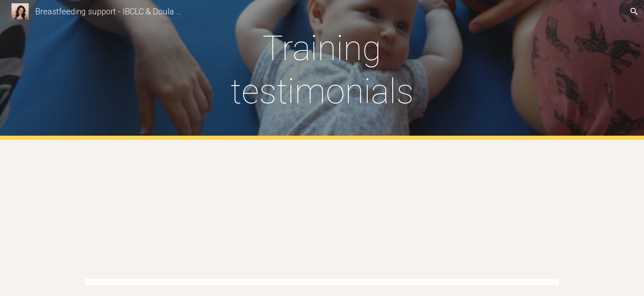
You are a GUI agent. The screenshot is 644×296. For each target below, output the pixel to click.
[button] (634, 12)
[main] (322, 70)
